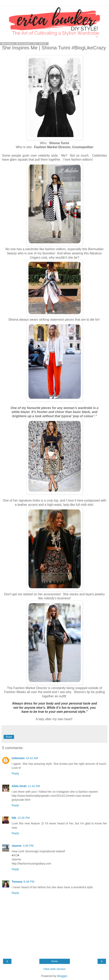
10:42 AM (32, 758)
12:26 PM (23, 818)
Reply (15, 773)
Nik (14, 818)
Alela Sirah (19, 786)
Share (9, 737)
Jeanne (17, 846)
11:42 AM (34, 786)
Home (54, 961)
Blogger (62, 976)
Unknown (18, 758)
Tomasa (17, 882)
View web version (55, 969)
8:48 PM (29, 882)
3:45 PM (28, 846)
